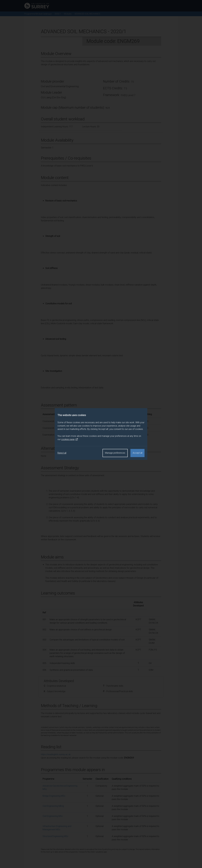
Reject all (62, 453)
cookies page (70, 439)
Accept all (137, 453)
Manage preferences (115, 453)
